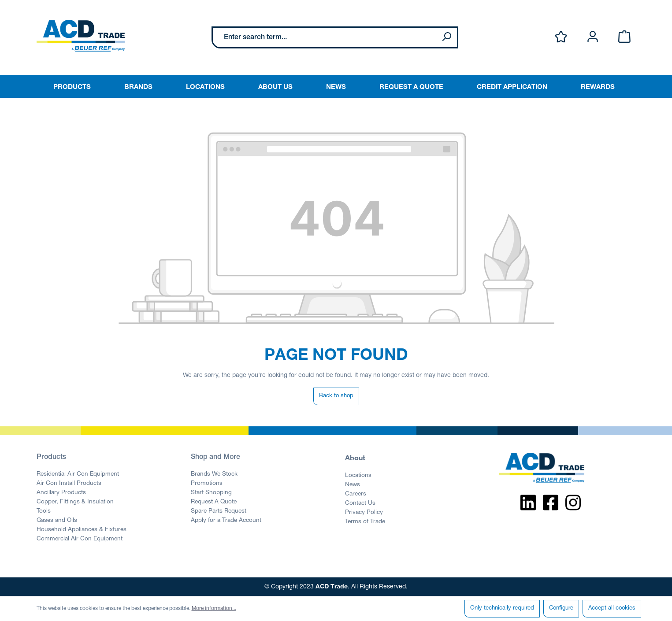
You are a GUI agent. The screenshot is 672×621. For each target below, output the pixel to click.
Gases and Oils (57, 521)
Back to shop (336, 396)
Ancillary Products (61, 493)
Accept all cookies (612, 608)
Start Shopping (211, 493)
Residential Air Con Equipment (78, 474)
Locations (358, 476)
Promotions (207, 484)
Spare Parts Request (219, 511)
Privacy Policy (364, 513)
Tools (44, 511)
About (355, 457)
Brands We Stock (214, 474)
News (353, 485)
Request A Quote (214, 502)
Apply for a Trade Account (226, 521)
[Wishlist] (561, 37)
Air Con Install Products (69, 484)
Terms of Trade (365, 522)
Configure (561, 608)
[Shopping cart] (624, 37)
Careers (356, 494)
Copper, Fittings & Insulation (75, 502)
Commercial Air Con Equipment (80, 539)
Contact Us (360, 503)
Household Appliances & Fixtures (82, 530)
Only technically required (502, 608)
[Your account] (593, 37)
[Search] (446, 37)
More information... (214, 609)
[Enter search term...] (325, 37)
